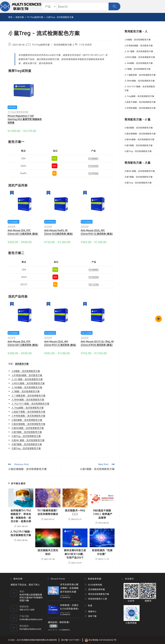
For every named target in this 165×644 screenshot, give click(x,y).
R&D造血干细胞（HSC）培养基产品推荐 (102, 514)
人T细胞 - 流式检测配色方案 (26, 391)
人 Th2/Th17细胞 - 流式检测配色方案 (30, 404)
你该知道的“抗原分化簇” (102, 552)
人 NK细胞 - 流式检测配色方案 (27, 387)
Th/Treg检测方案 (41, 45)
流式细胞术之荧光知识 (48, 552)
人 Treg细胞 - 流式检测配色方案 (28, 408)
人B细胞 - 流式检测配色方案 (26, 371)
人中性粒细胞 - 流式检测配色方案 (28, 416)
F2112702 (94, 284)
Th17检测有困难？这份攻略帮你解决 (48, 512)
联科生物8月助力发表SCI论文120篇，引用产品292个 (75, 554)
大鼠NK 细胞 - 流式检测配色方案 (28, 440)
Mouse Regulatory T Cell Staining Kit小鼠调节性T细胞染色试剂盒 (25, 119)
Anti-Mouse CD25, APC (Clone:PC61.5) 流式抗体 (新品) (97, 232)
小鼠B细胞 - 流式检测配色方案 (27, 420)
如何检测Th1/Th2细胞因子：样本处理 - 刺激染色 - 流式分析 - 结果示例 (21, 516)
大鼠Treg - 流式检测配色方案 (26, 448)
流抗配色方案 (22, 364)
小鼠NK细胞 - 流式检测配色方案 (28, 428)
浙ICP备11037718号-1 (71, 640)
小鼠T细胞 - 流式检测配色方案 (27, 432)
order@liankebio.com (31, 619)
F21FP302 (93, 173)
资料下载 (92, 616)
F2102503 (93, 166)
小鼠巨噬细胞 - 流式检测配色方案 (28, 424)
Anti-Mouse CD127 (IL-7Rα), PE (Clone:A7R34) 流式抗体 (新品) (97, 343)
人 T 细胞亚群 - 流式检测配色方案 (28, 396)
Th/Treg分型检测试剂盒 (18, 112)
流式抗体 (11, 226)
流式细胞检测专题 (97, 589)
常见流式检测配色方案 (99, 594)
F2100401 (93, 158)
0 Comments (65, 597)
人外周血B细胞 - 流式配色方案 (27, 375)
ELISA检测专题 (95, 585)
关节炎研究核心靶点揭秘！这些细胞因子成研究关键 (69, 588)
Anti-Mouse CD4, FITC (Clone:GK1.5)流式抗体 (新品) (23, 232)
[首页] (10, 17)
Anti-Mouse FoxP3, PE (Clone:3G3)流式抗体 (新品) (58, 232)
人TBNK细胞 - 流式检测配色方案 (28, 400)
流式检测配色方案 (63, 45)
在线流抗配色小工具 (98, 599)
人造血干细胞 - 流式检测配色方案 (28, 412)
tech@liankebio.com (30, 629)
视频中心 (92, 611)
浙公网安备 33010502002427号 (101, 640)
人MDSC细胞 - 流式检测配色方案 (28, 383)
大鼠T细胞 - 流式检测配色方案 (27, 444)
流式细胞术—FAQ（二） (75, 512)
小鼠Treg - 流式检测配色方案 (26, 436)
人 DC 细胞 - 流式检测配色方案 (27, 379)
